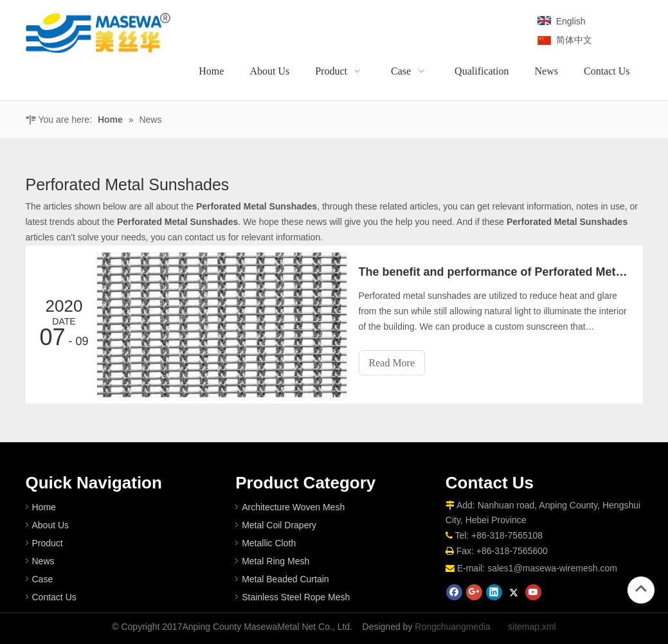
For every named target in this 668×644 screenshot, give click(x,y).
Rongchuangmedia (453, 627)
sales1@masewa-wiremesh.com (552, 568)
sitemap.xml (532, 627)
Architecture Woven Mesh (293, 507)
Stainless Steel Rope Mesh (296, 597)
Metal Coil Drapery (279, 525)
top (641, 589)
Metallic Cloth (269, 543)
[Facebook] (454, 592)
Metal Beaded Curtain (285, 579)
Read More (392, 363)
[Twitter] (513, 592)
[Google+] (474, 592)
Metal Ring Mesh (275, 561)
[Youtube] (533, 592)
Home (44, 507)
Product (48, 543)
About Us (51, 525)
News (43, 561)
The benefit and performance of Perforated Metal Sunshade (494, 272)
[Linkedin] (494, 592)
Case (43, 579)
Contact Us (54, 597)
